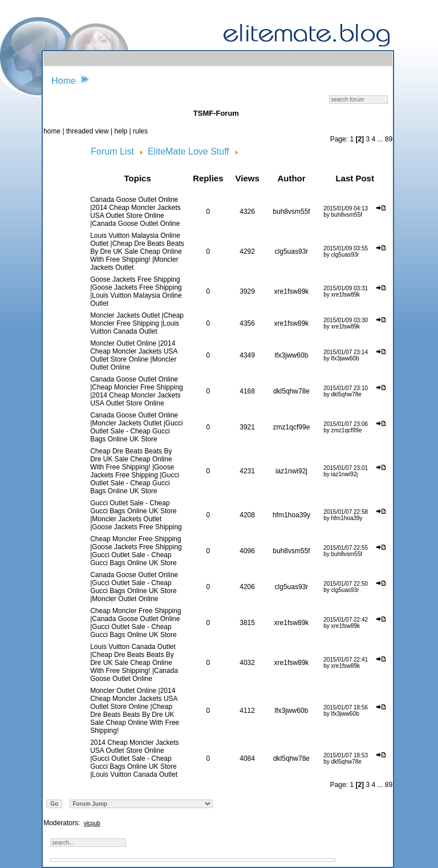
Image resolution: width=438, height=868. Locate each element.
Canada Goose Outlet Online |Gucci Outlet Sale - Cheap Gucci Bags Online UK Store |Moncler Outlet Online (134, 587)
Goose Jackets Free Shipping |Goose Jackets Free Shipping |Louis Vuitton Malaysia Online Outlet (136, 291)
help (121, 131)
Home (64, 81)
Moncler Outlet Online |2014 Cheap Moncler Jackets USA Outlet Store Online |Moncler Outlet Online (134, 355)
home (53, 131)
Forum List (112, 151)
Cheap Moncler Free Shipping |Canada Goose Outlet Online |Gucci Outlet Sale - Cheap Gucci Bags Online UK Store (135, 623)
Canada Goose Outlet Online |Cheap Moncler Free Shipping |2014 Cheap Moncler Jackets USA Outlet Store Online (137, 391)
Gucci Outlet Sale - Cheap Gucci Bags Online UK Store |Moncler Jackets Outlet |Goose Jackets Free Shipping (136, 515)
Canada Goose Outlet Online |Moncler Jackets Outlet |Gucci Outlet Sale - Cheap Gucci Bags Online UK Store (136, 427)
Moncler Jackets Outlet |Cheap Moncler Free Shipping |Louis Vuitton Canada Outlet (137, 323)
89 (389, 139)
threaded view (88, 131)
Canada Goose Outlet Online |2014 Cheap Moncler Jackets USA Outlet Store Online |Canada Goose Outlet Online (135, 212)
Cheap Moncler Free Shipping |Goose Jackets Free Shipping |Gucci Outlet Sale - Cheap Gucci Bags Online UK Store (136, 551)
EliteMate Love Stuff (188, 151)
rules (140, 131)
